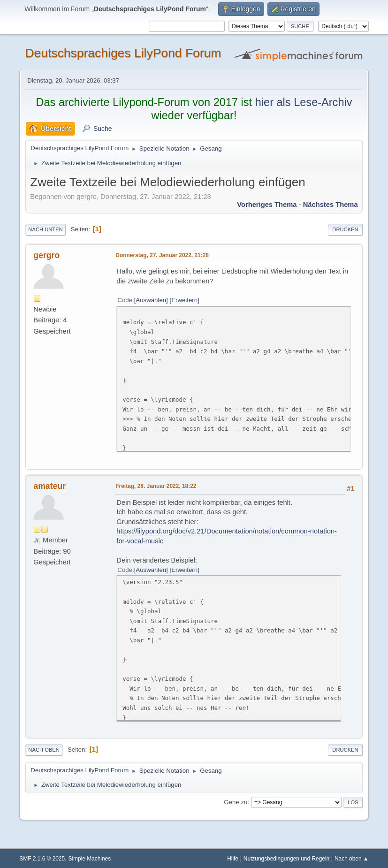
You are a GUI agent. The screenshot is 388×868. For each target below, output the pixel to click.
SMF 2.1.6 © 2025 (42, 859)
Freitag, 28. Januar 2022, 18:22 (156, 486)
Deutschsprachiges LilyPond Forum (123, 53)
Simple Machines (90, 859)
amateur (49, 486)
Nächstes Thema (331, 205)
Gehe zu (236, 802)
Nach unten (45, 229)
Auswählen (151, 300)
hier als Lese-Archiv (304, 102)
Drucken (345, 229)
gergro (46, 255)
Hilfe (233, 859)
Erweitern (184, 300)
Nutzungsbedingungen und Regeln (286, 859)
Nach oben (44, 750)
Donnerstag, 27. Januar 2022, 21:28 (162, 255)
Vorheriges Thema (267, 205)
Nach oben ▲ (352, 859)
